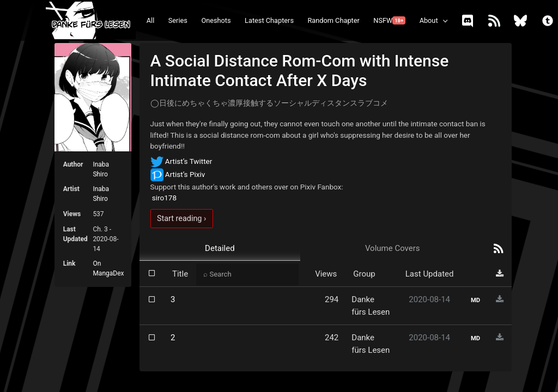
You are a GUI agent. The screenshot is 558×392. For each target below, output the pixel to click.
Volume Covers (393, 248)
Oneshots (216, 20)
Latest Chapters (269, 20)
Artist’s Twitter (181, 161)
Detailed (220, 248)
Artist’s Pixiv (178, 174)
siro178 (164, 198)
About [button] (429, 20)
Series (178, 20)
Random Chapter (333, 20)
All (151, 20)
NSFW (389, 20)
